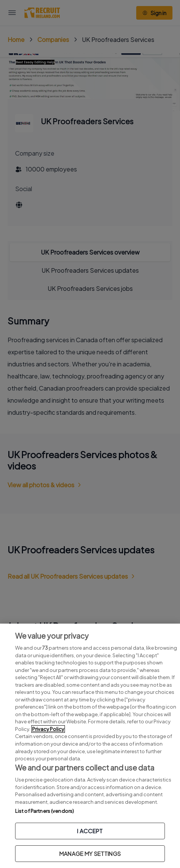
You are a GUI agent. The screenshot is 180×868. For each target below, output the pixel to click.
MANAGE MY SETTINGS (90, 853)
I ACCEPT (90, 831)
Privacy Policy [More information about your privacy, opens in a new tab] (48, 729)
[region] (90, 746)
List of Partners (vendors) (45, 811)
